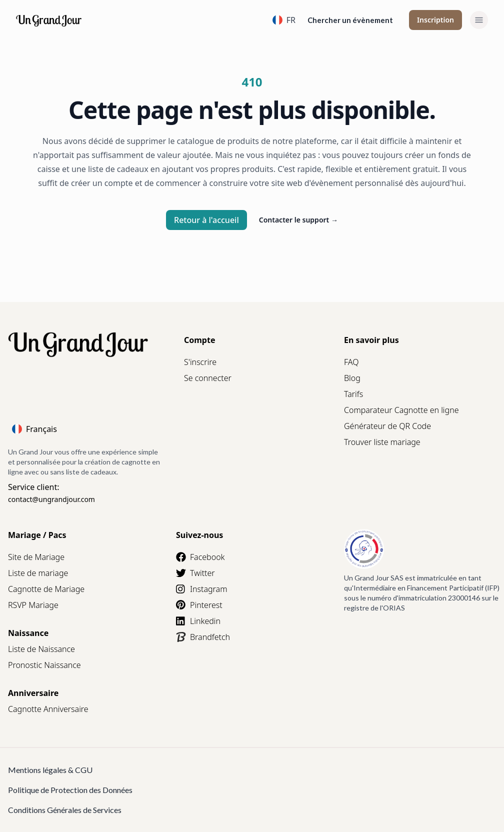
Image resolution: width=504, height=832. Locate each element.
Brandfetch (203, 637)
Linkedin (198, 621)
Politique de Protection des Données (70, 790)
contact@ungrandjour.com (51, 499)
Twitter (195, 573)
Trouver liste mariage (382, 442)
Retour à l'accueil (206, 220)
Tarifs (353, 394)
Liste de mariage (38, 573)
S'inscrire (200, 362)
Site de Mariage (36, 557)
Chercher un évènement (350, 20)
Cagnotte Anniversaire (48, 709)
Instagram (201, 589)
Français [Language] (34, 429)
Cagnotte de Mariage (46, 589)
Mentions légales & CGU (50, 770)
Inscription (435, 20)
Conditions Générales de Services (65, 810)
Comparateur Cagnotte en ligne (401, 410)
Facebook (200, 557)
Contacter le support (298, 220)
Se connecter (208, 378)
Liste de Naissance (41, 649)
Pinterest (199, 605)
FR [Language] (284, 20)
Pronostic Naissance (44, 665)
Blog (352, 378)
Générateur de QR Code (387, 426)
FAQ (351, 362)
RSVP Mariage (33, 605)
